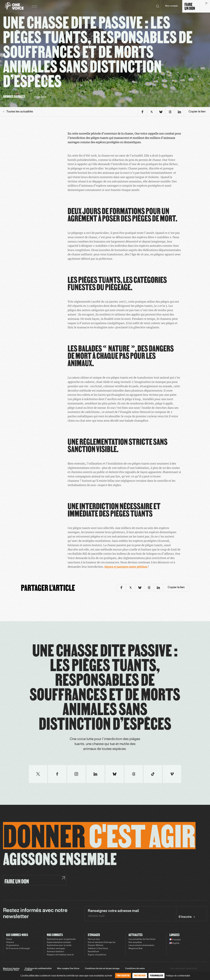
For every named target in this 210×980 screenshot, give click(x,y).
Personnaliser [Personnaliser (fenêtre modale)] (156, 975)
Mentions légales (11, 969)
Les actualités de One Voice (142, 939)
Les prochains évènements (141, 945)
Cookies (28, 970)
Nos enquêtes (135, 942)
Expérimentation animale (59, 942)
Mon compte (171, 6)
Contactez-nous (11, 970)
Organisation (13, 945)
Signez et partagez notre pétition (126, 567)
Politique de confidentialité (38, 969)
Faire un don (94, 939)
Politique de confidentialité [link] (178, 976)
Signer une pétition (97, 955)
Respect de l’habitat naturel (60, 955)
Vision (9, 939)
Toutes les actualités (18, 112)
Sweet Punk (191, 969)
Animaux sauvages (56, 949)
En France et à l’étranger (18, 949)
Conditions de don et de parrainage (102, 969)
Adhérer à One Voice (98, 949)
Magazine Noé (135, 949)
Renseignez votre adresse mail (113, 911)
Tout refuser (140, 975)
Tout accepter (123, 975)
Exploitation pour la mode (59, 945)
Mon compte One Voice (68, 969)
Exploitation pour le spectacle (61, 939)
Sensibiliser (94, 952)
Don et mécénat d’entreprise (101, 942)
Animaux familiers (55, 952)
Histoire (10, 942)
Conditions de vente (135, 969)
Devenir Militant (96, 945)
